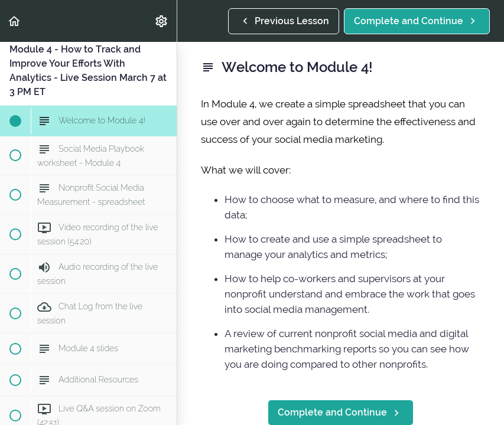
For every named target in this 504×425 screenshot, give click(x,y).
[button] (15, 21)
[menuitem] (162, 21)
